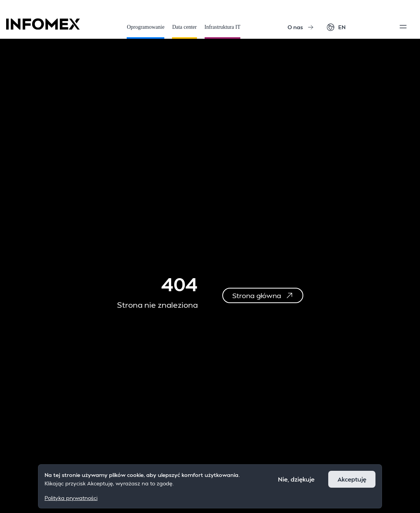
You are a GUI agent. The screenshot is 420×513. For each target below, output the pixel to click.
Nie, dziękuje (296, 479)
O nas (301, 27)
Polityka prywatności (71, 498)
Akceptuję (352, 479)
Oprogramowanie (146, 31)
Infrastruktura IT (223, 31)
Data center (184, 31)
